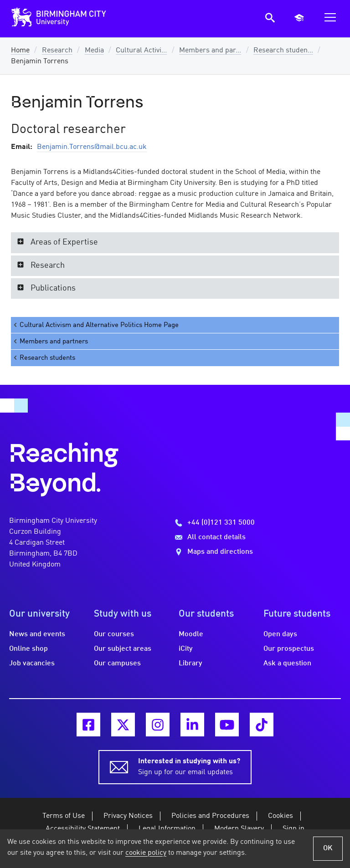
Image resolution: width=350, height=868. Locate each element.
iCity (186, 649)
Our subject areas (123, 649)
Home (20, 51)
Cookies (281, 816)
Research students (44, 358)
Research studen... (283, 51)
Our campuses (117, 664)
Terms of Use (64, 816)
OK (328, 848)
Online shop (28, 649)
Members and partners (50, 341)
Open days (280, 634)
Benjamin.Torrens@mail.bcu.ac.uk (92, 147)
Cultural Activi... (141, 51)
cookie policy (146, 853)
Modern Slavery (239, 829)
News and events (37, 634)
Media (94, 51)
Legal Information (167, 829)
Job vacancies (32, 664)
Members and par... (210, 51)
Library (190, 664)
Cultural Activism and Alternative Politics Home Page (95, 325)
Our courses (114, 634)
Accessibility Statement (83, 829)
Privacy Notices (128, 816)
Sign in (293, 829)
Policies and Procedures (210, 816)
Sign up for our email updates (189, 766)
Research (57, 51)
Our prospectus (289, 649)
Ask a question (287, 664)
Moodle (191, 634)
